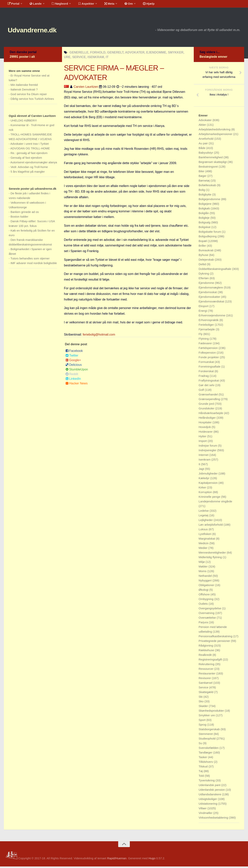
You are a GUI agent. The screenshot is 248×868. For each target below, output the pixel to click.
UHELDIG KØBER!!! (24, 122)
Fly (201, 335)
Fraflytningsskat (209, 382)
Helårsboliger (208, 419)
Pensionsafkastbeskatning (216, 638)
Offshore (205, 596)
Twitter (72, 357)
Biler (202, 173)
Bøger (203, 177)
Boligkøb (205, 210)
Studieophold (208, 740)
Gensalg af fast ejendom (26, 159)
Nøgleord (57, 5)
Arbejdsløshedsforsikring (215, 131)
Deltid (203, 266)
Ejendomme (207, 284)
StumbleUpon (77, 371)
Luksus (204, 531)
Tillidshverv (206, 763)
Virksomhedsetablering (214, 819)
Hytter (203, 438)
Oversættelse (208, 619)
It (200, 466)
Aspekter (82, 5)
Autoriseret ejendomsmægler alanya (34, 164)
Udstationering (208, 805)
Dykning (204, 275)
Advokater (206, 122)
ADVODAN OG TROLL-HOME (30, 150)
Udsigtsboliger (208, 800)
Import (203, 442)
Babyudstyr (206, 154)
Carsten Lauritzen (86, 88)
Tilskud (204, 768)
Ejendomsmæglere (211, 289)
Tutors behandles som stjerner (30, 260)
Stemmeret (206, 735)
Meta (104, 5)
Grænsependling (210, 401)
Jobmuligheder (209, 475)
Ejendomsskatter (210, 298)
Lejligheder (206, 521)
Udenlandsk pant (210, 787)
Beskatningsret (209, 168)
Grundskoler (207, 410)
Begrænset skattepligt (213, 163)
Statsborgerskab (210, 731)
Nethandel (206, 577)
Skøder (204, 707)
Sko (201, 703)
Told (202, 777)
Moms (203, 573)
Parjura (204, 624)
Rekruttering (207, 666)
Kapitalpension (209, 484)
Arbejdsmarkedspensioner (216, 136)
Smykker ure (207, 717)
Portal (13, 5)
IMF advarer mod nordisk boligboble (34, 265)
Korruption (206, 494)
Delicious (74, 366)
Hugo (152, 860)
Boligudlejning (208, 238)
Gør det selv (207, 387)
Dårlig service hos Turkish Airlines (32, 100)
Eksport (204, 308)
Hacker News (77, 385)
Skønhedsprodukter (212, 712)
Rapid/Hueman (117, 860)
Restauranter (207, 675)
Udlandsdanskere (210, 796)
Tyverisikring (207, 782)
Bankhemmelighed (211, 159)
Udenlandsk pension (212, 791)
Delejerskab (207, 261)
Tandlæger (206, 754)
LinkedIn (73, 380)
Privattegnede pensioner (215, 642)
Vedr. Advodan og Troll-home (29, 168)
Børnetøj (205, 182)
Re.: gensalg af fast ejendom (29, 155)
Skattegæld (206, 694)
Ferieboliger (207, 326)
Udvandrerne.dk (38, 31)
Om (122, 5)
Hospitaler (206, 424)
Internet (204, 456)
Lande (34, 5)
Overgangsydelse (210, 610)
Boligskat (205, 229)
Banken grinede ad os (25, 213)
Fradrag (204, 377)
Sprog (203, 726)
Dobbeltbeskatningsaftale (215, 270)
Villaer (203, 810)
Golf (202, 391)
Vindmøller (206, 814)
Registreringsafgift (211, 661)
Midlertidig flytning (211, 559)
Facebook (74, 352)
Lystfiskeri (205, 535)
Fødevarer (206, 345)
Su (201, 745)
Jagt (202, 470)
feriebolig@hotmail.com (99, 336)
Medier (203, 549)
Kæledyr (204, 480)
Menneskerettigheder (213, 554)
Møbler (204, 568)
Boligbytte (205, 196)
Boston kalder (19, 218)
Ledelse (204, 512)
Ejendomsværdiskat (212, 303)
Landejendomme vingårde (215, 503)
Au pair (204, 145)
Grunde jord (207, 405)
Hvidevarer (206, 433)
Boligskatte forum (210, 233)
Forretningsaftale (210, 368)
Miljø (202, 563)
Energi (203, 312)
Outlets (204, 605)
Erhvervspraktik (209, 322)
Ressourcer (206, 670)
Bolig (202, 191)
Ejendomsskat (208, 294)
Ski (201, 698)
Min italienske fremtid (24, 86)
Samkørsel (206, 684)
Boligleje (205, 219)
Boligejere (205, 205)
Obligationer (207, 587)
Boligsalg (205, 224)
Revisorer (205, 680)
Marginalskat (207, 540)
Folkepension (208, 354)
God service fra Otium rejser (29, 96)
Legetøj (204, 517)
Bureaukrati (206, 252)
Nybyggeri (206, 582)
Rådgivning (206, 647)
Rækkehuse (207, 652)
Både (202, 149)
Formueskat (207, 363)
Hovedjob (205, 428)
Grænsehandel (209, 396)
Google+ (73, 362)
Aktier (203, 126)
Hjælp (141, 5)
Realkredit (206, 656)
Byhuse (204, 256)
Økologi (204, 591)
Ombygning (206, 601)
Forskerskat (207, 373)
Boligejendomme (210, 201)
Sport (202, 721)
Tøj (201, 773)
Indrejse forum (208, 447)
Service (204, 689)
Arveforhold (206, 140)
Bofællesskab (208, 187)
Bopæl (203, 242)
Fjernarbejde (207, 331)
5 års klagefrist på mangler (28, 173)
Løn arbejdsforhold (211, 526)
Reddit (72, 376)
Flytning (204, 340)
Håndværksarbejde (211, 415)
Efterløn (204, 280)
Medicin (204, 545)
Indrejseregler (208, 452)
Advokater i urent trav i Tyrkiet (29, 145)
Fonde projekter (209, 359)
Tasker (203, 759)
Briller (203, 247)
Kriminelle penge (210, 498)
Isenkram (205, 461)
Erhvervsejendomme (212, 317)
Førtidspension (209, 349)
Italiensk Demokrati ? (24, 91)
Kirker (203, 489)
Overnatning (207, 614)
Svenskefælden (209, 749)
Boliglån (204, 215)
